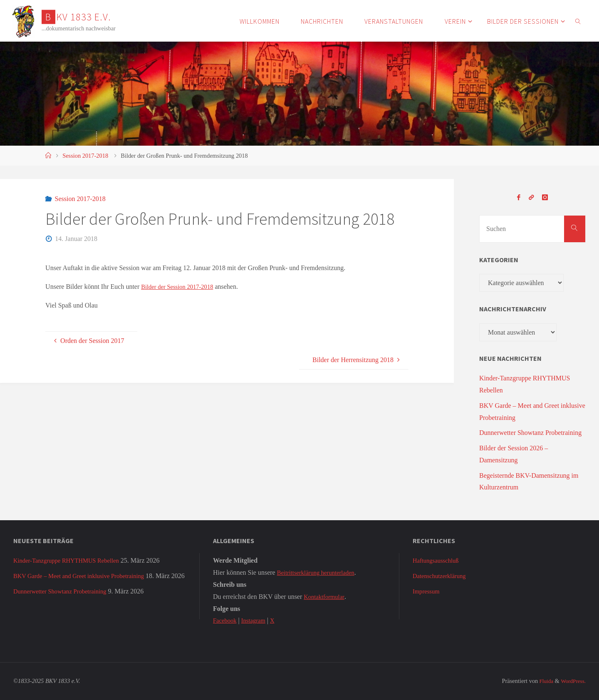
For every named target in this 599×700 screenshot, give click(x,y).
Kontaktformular (326, 597)
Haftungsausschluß (438, 560)
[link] (578, 21)
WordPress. (572, 681)
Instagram (257, 620)
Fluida (542, 681)
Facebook (226, 620)
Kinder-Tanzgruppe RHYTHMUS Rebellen (71, 560)
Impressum (427, 591)
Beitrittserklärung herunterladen (320, 572)
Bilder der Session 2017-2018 (181, 287)
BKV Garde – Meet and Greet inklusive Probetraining (85, 576)
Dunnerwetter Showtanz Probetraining (530, 433)
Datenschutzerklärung (442, 576)
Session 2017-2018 (85, 156)
